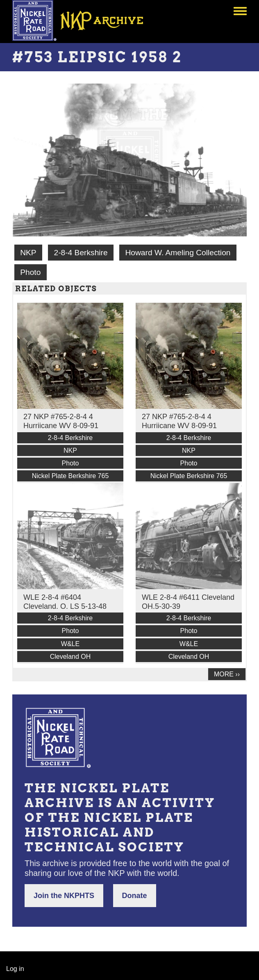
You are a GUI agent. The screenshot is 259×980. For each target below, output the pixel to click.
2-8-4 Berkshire (81, 253)
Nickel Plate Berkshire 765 (70, 476)
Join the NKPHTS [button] (64, 896)
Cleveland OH (70, 657)
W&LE (70, 644)
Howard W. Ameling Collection (178, 253)
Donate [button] (135, 896)
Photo (30, 272)
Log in (15, 969)
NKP (28, 253)
